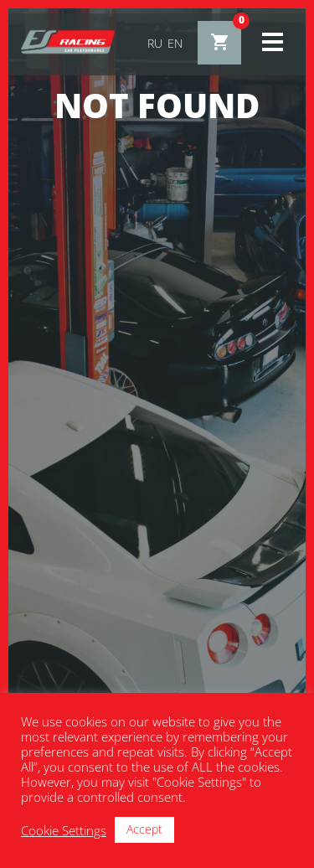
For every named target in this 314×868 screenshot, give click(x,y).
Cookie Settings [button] (64, 830)
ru (155, 43)
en (175, 43)
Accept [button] (144, 829)
